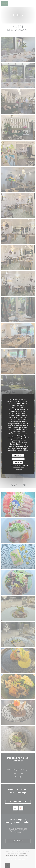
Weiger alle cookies (18, 459)
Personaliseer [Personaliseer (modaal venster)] (18, 462)
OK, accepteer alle (18, 455)
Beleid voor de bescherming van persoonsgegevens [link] (19, 466)
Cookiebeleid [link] (18, 469)
